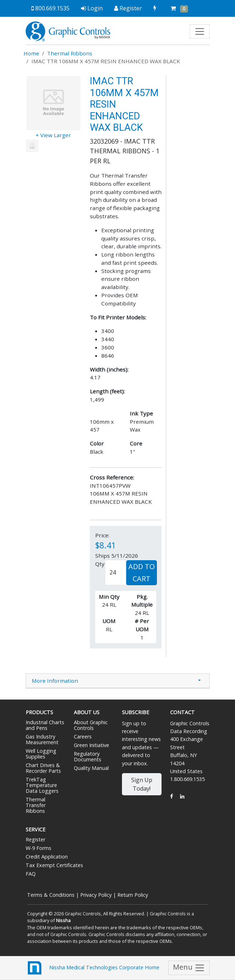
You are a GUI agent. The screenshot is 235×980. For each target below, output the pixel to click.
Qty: (100, 564)
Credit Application (47, 857)
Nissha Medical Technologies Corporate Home (93, 968)
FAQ (31, 874)
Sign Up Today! (142, 784)
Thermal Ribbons (70, 53)
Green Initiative (91, 745)
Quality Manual (91, 768)
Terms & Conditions (51, 895)
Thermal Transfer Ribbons (36, 805)
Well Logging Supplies (41, 754)
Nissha (63, 920)
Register (35, 839)
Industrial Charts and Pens (45, 725)
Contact (182, 712)
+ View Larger (53, 135)
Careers (83, 737)
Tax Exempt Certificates (54, 865)
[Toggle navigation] (200, 31)
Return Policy (133, 895)
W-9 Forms (39, 848)
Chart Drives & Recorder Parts (43, 768)
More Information (55, 681)
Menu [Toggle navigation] (189, 968)
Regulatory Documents (88, 757)
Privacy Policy (96, 895)
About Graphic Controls (91, 725)
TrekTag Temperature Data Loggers (42, 785)
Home (31, 53)
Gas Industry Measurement (42, 739)
